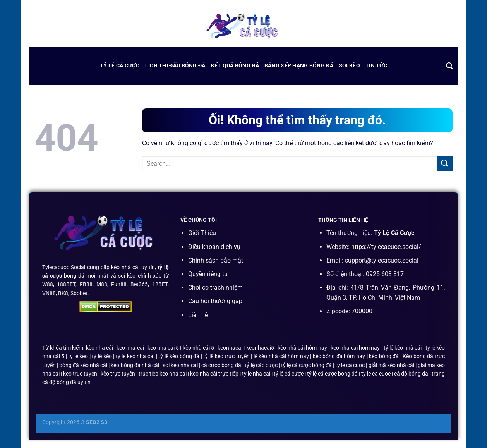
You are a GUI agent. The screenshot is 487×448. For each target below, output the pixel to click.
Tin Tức (376, 66)
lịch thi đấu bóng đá (175, 66)
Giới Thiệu (202, 233)
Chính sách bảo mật (216, 260)
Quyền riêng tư (208, 274)
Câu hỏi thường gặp (215, 301)
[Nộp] (445, 164)
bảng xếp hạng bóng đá (299, 66)
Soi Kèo (349, 66)
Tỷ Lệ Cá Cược (120, 66)
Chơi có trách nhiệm (215, 288)
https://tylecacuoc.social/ (386, 247)
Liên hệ (198, 315)
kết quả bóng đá (235, 66)
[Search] (449, 66)
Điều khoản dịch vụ (214, 247)
